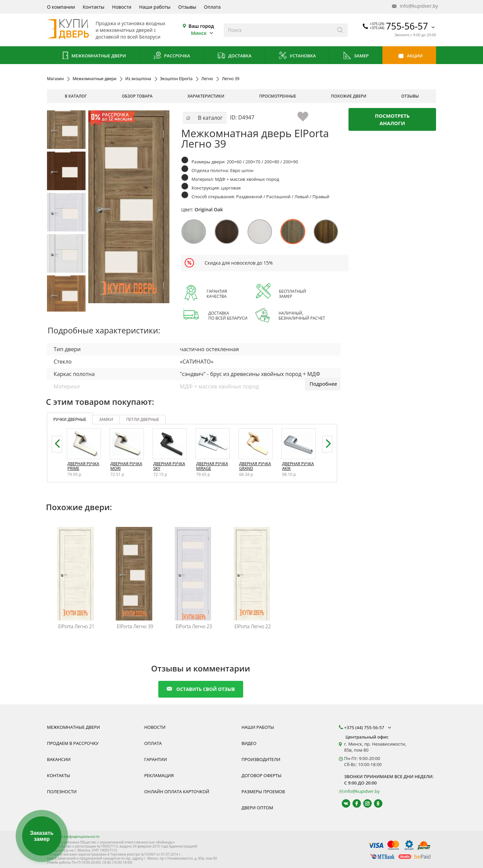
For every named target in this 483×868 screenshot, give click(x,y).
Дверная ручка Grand (255, 466)
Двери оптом (257, 808)
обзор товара (137, 96)
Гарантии (156, 759)
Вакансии (59, 759)
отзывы (410, 96)
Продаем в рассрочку (73, 743)
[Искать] (340, 30)
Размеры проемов (263, 792)
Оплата (212, 7)
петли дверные (143, 419)
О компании (61, 7)
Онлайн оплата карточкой (177, 792)
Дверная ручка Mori (126, 466)
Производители (261, 759)
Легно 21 (76, 627)
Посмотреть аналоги (392, 119)
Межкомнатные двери (93, 56)
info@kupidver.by (414, 6)
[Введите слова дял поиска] (278, 30)
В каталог (76, 96)
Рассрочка (172, 56)
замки (106, 419)
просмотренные (278, 96)
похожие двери (349, 96)
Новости (122, 7)
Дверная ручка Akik (298, 466)
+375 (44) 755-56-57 (368, 727)
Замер (356, 56)
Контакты (94, 7)
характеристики (206, 96)
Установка (297, 56)
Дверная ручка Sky (169, 466)
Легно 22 (253, 627)
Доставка (234, 56)
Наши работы (155, 7)
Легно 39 (135, 627)
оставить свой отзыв (201, 689)
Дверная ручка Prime (83, 466)
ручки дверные (70, 419)
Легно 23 (194, 627)
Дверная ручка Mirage (212, 466)
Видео (249, 743)
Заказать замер (42, 836)
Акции (409, 56)
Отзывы (187, 7)
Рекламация (159, 775)
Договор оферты (261, 775)
